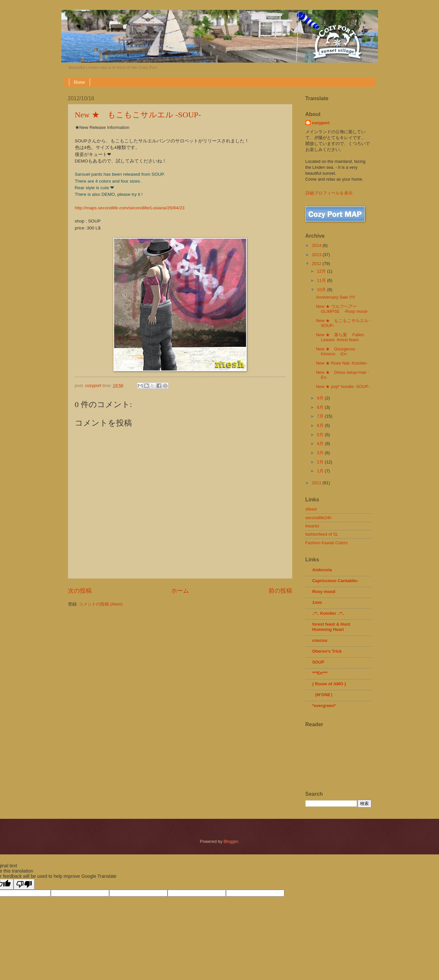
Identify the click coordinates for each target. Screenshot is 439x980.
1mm (317, 602)
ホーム (180, 591)
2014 (317, 245)
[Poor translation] (24, 884)
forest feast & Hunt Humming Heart (331, 627)
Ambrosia (322, 570)
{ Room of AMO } (329, 684)
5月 (321, 435)
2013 (317, 255)
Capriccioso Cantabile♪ (336, 581)
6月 (321, 425)
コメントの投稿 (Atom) (101, 604)
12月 (322, 271)
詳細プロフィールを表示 (329, 193)
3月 (321, 453)
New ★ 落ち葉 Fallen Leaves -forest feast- (340, 337)
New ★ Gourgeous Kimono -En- (336, 351)
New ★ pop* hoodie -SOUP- (343, 386)
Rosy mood (324, 592)
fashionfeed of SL (322, 534)
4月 (321, 444)
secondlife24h (318, 518)
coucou (320, 640)
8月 (321, 407)
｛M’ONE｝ (324, 695)
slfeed (311, 509)
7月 (321, 416)
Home (79, 82)
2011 (317, 483)
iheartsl (312, 526)
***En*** (320, 673)
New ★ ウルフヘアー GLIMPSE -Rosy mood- (342, 309)
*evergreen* (324, 706)
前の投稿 (280, 591)
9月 (321, 398)
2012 (317, 264)
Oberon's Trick (327, 651)
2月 (321, 462)
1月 (321, 471)
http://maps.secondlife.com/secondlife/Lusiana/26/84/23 (130, 208)
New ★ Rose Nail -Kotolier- (342, 363)
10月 (322, 290)
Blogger (231, 841)
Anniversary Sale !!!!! (336, 297)
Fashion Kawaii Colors (327, 543)
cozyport (321, 123)
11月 (322, 280)
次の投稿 (80, 591)
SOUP (318, 662)
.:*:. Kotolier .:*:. (328, 613)
